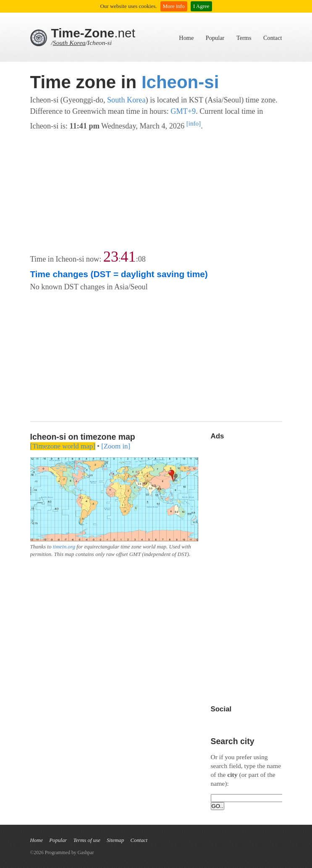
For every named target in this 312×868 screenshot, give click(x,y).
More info (174, 6)
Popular (215, 38)
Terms (244, 38)
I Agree (201, 6)
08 (142, 259)
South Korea (69, 43)
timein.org (64, 547)
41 (128, 257)
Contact (273, 38)
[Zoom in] (116, 446)
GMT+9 (183, 111)
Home (186, 38)
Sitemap (115, 840)
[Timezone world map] (63, 446)
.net (93, 33)
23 (111, 257)
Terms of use (87, 840)
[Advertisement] (156, 191)
